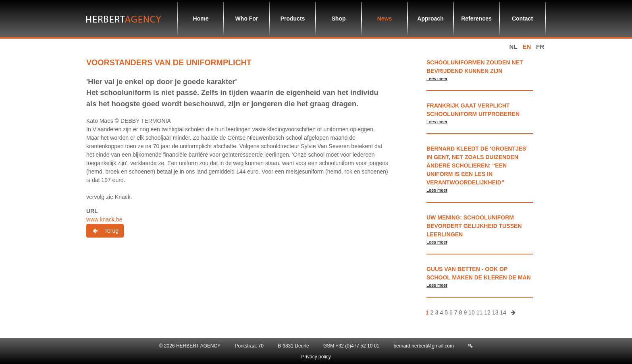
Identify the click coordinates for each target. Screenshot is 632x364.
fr (540, 47)
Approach (430, 19)
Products (293, 19)
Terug (105, 231)
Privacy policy (316, 357)
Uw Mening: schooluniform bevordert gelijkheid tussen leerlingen (474, 226)
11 (480, 312)
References (476, 19)
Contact (522, 19)
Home (201, 19)
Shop (339, 19)
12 (487, 312)
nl (513, 47)
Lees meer (437, 79)
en (527, 47)
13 (495, 312)
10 (472, 312)
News (385, 19)
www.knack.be (104, 219)
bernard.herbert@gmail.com (424, 346)
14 (503, 312)
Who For (247, 19)
